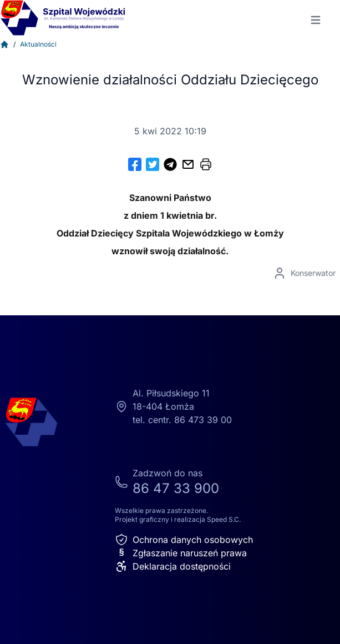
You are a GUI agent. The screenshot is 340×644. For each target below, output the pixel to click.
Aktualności (38, 44)
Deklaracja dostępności (173, 566)
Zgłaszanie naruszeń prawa (181, 553)
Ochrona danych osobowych (184, 540)
